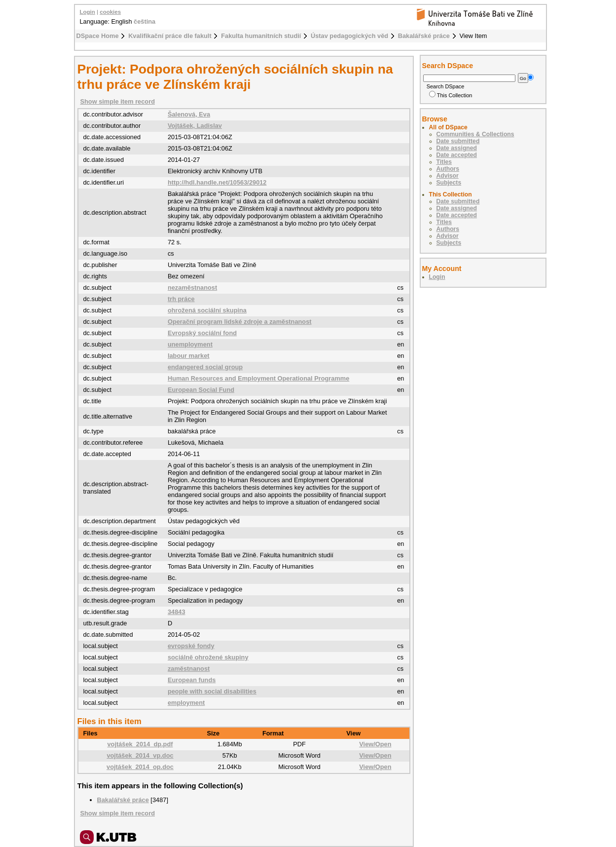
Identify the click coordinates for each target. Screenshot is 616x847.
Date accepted (457, 155)
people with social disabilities (212, 691)
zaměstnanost (189, 669)
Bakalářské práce (424, 36)
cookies (110, 12)
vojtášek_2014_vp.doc (140, 755)
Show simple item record (118, 101)
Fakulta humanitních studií (261, 36)
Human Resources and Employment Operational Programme (258, 378)
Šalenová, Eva (189, 114)
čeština (145, 21)
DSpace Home (98, 36)
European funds (192, 680)
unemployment (190, 344)
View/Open (375, 744)
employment (186, 703)
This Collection (451, 95)
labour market (189, 356)
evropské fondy (191, 646)
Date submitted (458, 141)
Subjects (449, 183)
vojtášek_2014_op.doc (140, 767)
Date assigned (457, 148)
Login (88, 12)
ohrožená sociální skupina (207, 310)
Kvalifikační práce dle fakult (170, 36)
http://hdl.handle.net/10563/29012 (217, 182)
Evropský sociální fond (202, 333)
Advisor (448, 176)
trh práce (181, 299)
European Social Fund (201, 390)
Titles (444, 162)
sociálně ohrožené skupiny (208, 657)
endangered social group (205, 367)
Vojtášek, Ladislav (195, 126)
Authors (448, 169)
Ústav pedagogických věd (349, 36)
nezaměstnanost (192, 288)
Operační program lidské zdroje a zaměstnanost (240, 322)
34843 (177, 612)
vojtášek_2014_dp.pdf (140, 744)
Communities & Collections (475, 134)
